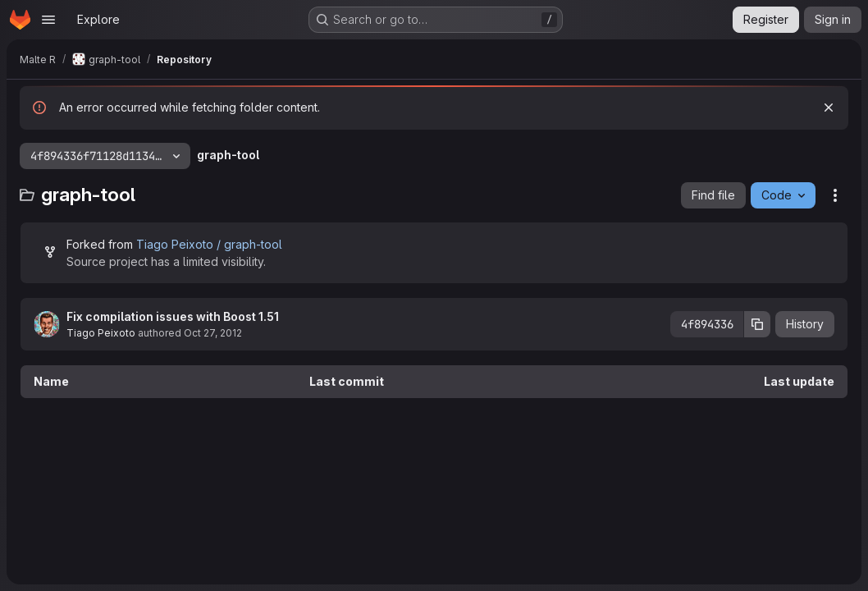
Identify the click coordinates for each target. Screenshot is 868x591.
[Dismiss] (829, 108)
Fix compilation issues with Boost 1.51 (173, 316)
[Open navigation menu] (48, 20)
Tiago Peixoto (101, 333)
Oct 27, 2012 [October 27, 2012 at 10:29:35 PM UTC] (213, 333)
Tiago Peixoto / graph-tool (209, 244)
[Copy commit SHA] (757, 324)
